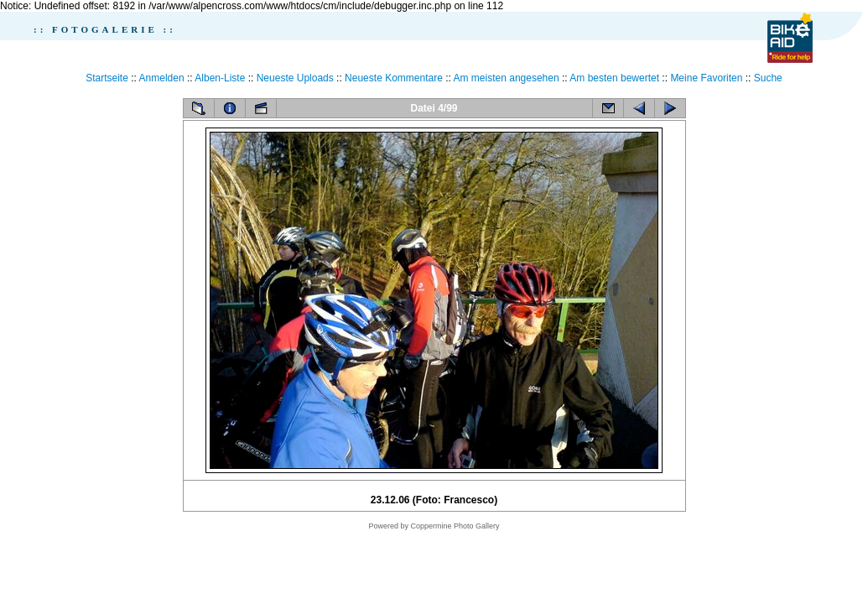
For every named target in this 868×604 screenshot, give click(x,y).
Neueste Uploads (295, 78)
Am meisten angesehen (507, 78)
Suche (768, 78)
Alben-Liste (220, 78)
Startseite (107, 78)
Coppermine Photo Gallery (455, 526)
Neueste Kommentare (394, 78)
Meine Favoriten (706, 78)
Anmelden (162, 78)
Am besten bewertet (614, 78)
